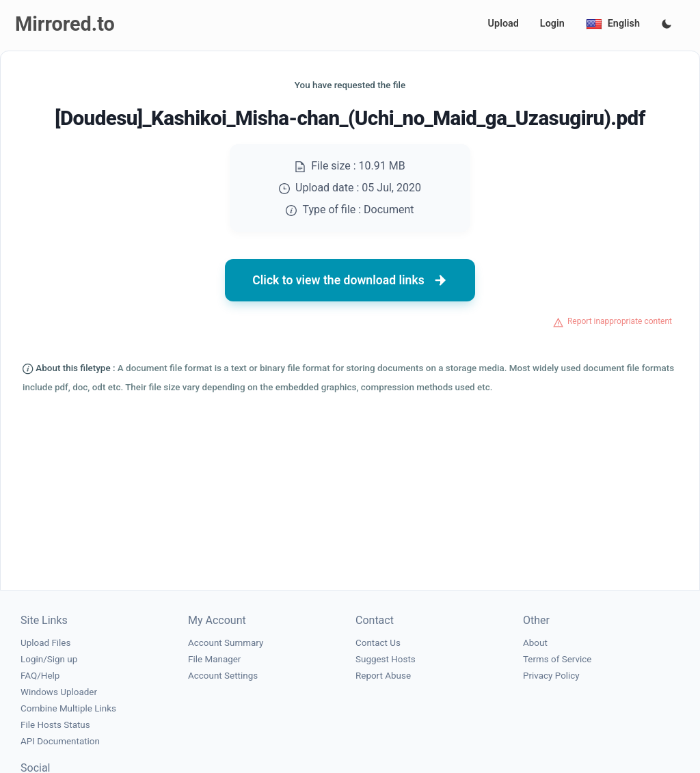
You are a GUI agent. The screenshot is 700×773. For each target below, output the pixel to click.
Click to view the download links (350, 280)
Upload (503, 24)
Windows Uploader (59, 692)
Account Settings (223, 676)
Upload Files (45, 643)
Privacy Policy (551, 676)
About (535, 643)
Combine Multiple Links (68, 708)
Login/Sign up (49, 659)
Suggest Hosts (386, 659)
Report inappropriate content (620, 321)
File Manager (214, 659)
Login (552, 24)
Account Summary (226, 643)
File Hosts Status (55, 725)
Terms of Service (557, 659)
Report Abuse (383, 676)
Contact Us (378, 643)
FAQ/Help (40, 676)
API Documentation (60, 741)
